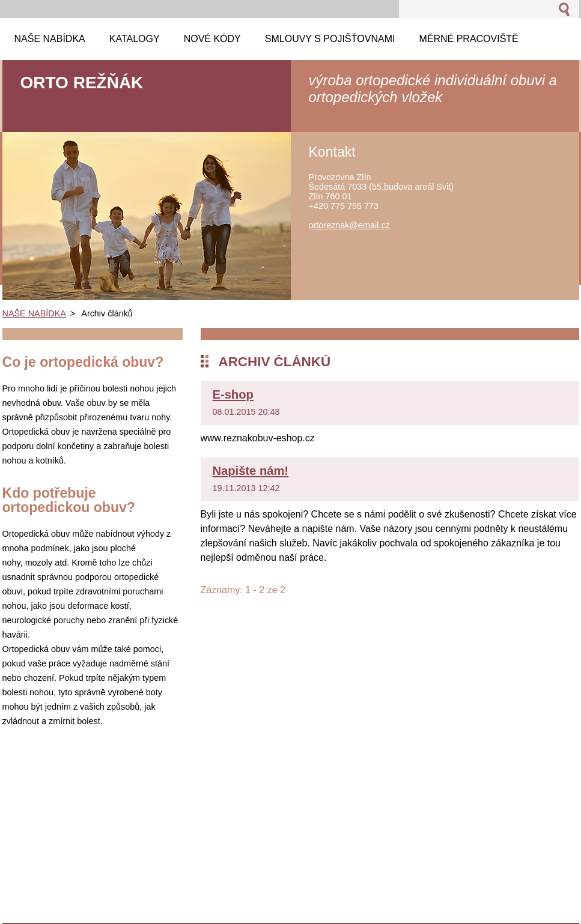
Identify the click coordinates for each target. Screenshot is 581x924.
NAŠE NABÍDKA (34, 313)
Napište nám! (251, 471)
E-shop (233, 394)
